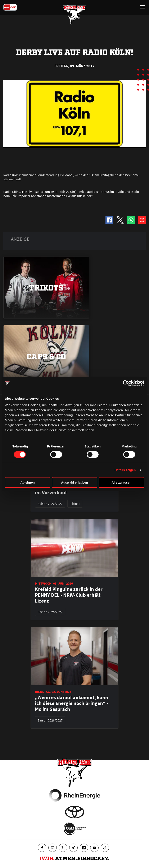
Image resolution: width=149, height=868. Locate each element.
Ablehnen (27, 482)
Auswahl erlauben (74, 482)
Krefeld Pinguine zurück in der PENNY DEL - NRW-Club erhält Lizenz (69, 595)
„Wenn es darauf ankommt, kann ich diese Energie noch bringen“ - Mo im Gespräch (72, 703)
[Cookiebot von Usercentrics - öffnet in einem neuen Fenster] (126, 383)
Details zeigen (125, 470)
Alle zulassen (121, 482)
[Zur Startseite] (74, 15)
